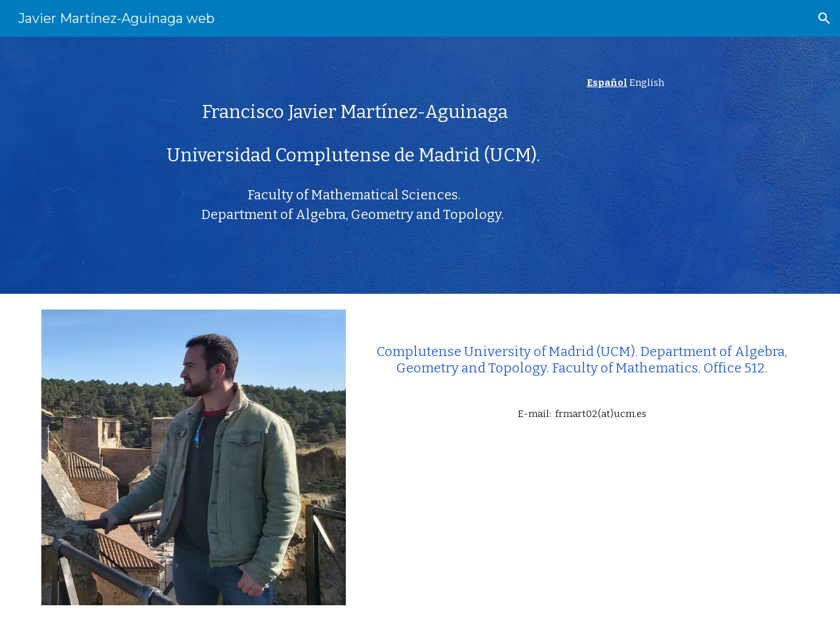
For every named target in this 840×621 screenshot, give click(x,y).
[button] (824, 18)
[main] (355, 104)
